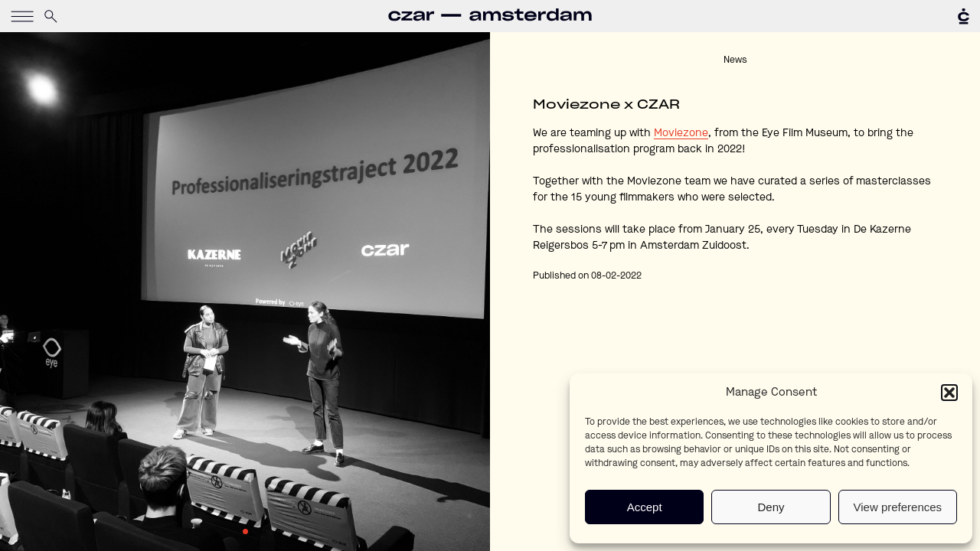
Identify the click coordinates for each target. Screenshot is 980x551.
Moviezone (681, 133)
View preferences (898, 507)
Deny (771, 507)
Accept (645, 507)
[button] (949, 393)
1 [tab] (245, 531)
